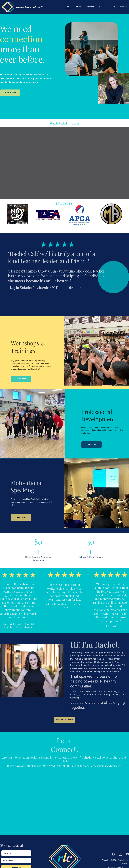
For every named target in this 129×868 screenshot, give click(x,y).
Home (68, 7)
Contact (124, 7)
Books (102, 7)
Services (90, 7)
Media (112, 7)
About (79, 7)
